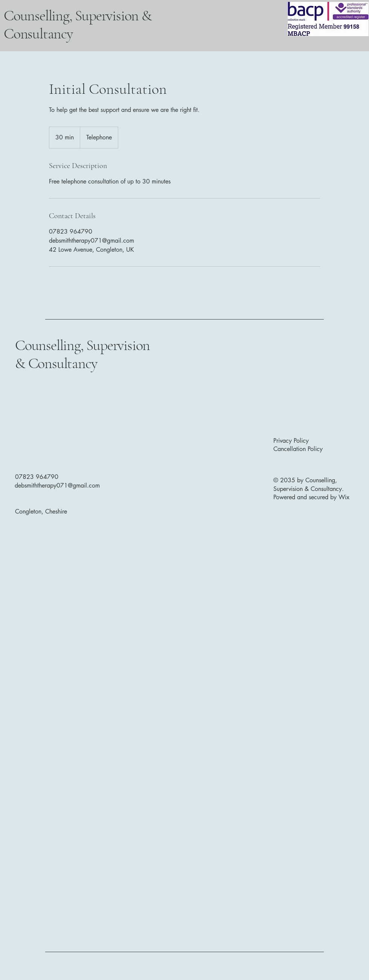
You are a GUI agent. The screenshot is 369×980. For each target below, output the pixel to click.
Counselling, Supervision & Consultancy (82, 354)
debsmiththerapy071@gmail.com (57, 485)
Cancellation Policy (298, 449)
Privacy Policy (291, 441)
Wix (345, 497)
